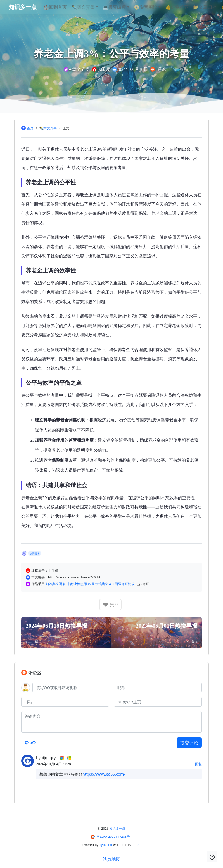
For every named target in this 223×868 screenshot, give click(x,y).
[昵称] (158, 688)
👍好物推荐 (185, 7)
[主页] (158, 702)
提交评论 (189, 743)
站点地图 (111, 859)
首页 (30, 128)
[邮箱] (65, 702)
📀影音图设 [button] (154, 7)
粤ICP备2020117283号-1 (115, 837)
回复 (198, 764)
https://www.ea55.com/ (104, 774)
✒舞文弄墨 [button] (91, 7)
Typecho (106, 845)
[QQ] (71, 688)
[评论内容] (111, 722)
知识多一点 (118, 828)
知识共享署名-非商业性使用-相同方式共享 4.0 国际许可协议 (91, 584)
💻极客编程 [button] (123, 7)
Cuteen (137, 845)
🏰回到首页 (63, 7)
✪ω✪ (30, 743)
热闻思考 (35, 553)
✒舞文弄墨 (48, 128)
